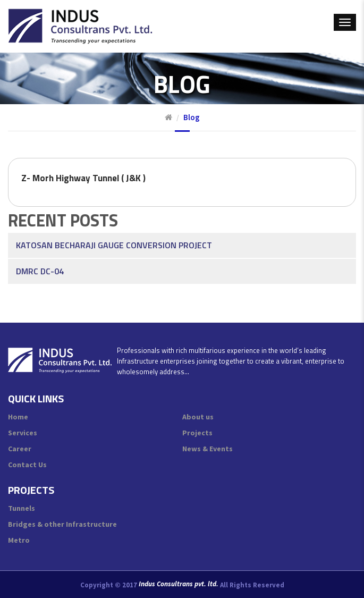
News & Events (208, 449)
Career (20, 449)
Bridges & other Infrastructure (62, 524)
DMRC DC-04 (40, 257)
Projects (197, 433)
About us (198, 417)
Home (18, 417)
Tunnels (22, 508)
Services (23, 433)
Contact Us (27, 465)
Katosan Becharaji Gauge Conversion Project (114, 231)
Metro (19, 540)
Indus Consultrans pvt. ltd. (179, 584)
